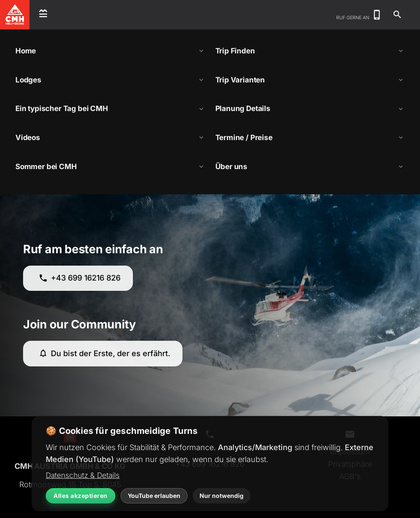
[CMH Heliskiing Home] (15, 15)
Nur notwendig (222, 496)
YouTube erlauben (154, 496)
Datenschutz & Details (83, 475)
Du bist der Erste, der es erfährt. (104, 353)
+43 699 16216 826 (79, 278)
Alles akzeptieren (81, 496)
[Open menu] (43, 15)
